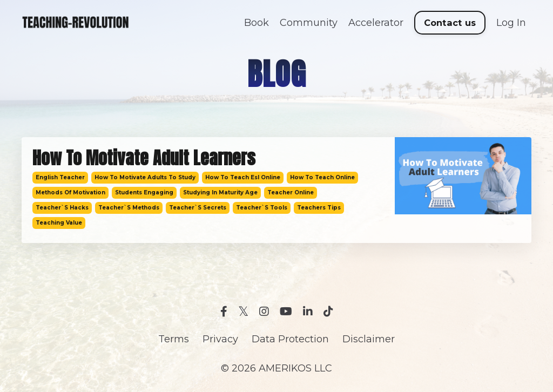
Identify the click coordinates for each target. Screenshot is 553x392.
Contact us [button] (450, 23)
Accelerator (376, 23)
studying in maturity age (220, 192)
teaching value (59, 223)
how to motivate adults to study (145, 177)
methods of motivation (70, 192)
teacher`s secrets (198, 208)
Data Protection (290, 339)
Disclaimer (369, 339)
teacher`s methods (129, 208)
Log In (511, 23)
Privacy (220, 339)
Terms (174, 339)
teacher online (291, 192)
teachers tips (319, 208)
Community (309, 23)
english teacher (60, 177)
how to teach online (322, 177)
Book (257, 23)
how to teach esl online (243, 177)
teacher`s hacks (62, 208)
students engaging (144, 192)
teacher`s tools (262, 208)
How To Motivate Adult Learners (144, 158)
